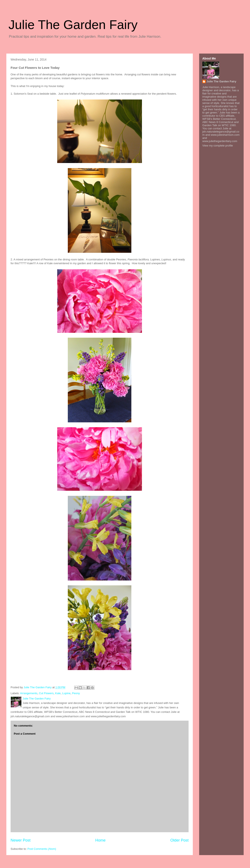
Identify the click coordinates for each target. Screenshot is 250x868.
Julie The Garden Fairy (73, 25)
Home (101, 840)
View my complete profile (218, 146)
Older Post (179, 840)
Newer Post (21, 840)
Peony (76, 693)
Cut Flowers (46, 693)
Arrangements (29, 693)
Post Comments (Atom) (42, 849)
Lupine (66, 693)
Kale (58, 693)
